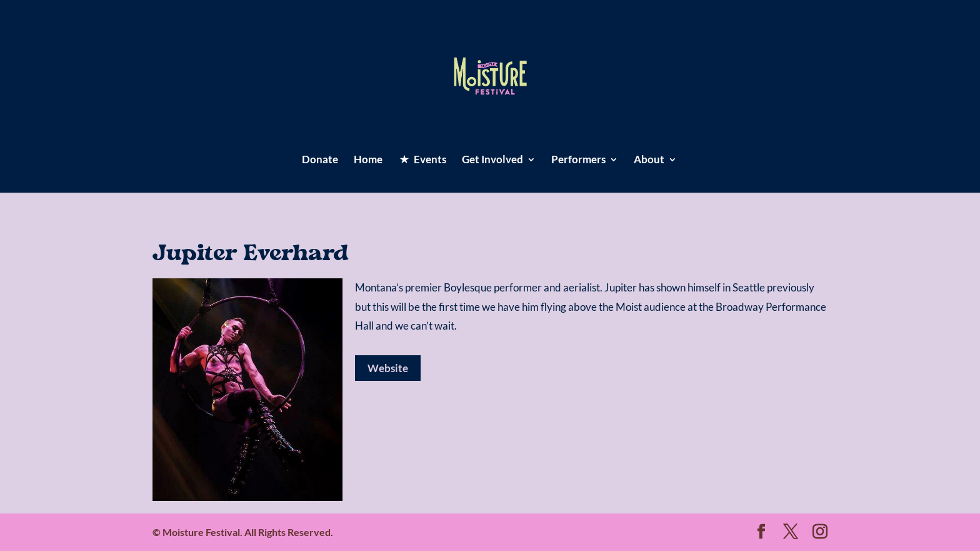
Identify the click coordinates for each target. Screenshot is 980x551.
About (649, 160)
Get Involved (492, 160)
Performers (578, 160)
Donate (320, 160)
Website (388, 368)
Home (368, 160)
